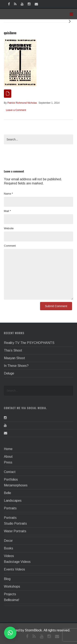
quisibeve (10, 33)
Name (8, 194)
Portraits (10, 508)
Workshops (12, 586)
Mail (7, 211)
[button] (10, 633)
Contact (10, 472)
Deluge (9, 373)
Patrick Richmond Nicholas (22, 103)
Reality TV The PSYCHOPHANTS (29, 343)
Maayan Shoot (14, 358)
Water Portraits (15, 531)
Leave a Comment (16, 110)
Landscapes (13, 501)
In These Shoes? (16, 366)
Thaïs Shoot (13, 350)
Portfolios (11, 479)
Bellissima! (12, 600)
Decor (8, 541)
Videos (9, 556)
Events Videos (14, 569)
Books (9, 548)
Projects (10, 594)
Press (8, 462)
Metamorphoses (16, 485)
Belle (7, 493)
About (8, 457)
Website (9, 228)
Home (8, 449)
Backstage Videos (17, 562)
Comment (10, 246)
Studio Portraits (15, 523)
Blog (7, 579)
